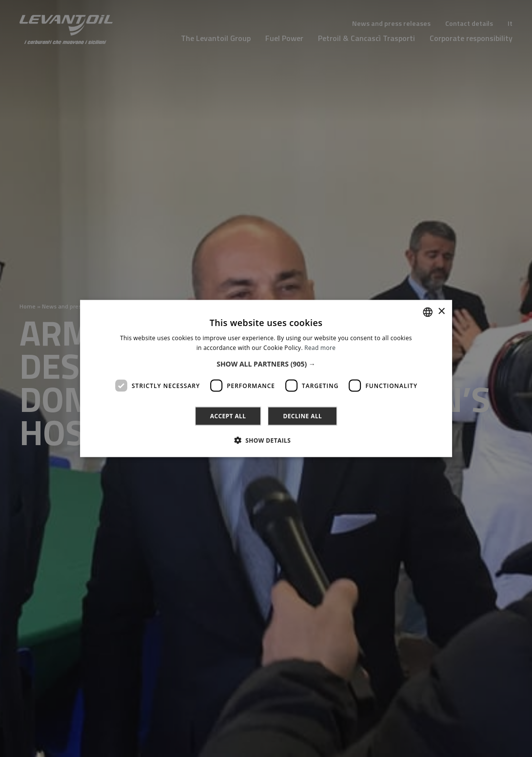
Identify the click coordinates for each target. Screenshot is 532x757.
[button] (266, 364)
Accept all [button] (228, 416)
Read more (320, 347)
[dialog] (266, 378)
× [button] (441, 312)
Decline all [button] (302, 416)
